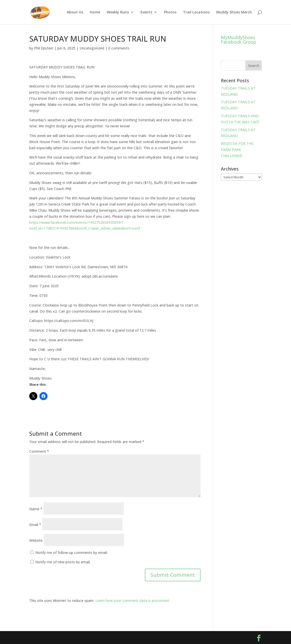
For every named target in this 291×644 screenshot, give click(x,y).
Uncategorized (92, 48)
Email (35, 525)
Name (36, 509)
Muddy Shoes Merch (234, 12)
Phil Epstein (44, 48)
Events (146, 12)
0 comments (119, 48)
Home (95, 12)
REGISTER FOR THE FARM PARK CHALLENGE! (237, 150)
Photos (170, 12)
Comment (39, 451)
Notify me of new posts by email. (63, 562)
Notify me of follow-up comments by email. (72, 553)
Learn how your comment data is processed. (132, 600)
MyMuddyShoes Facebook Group (239, 40)
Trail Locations (196, 12)
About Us (75, 12)
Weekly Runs (118, 12)
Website (36, 540)
